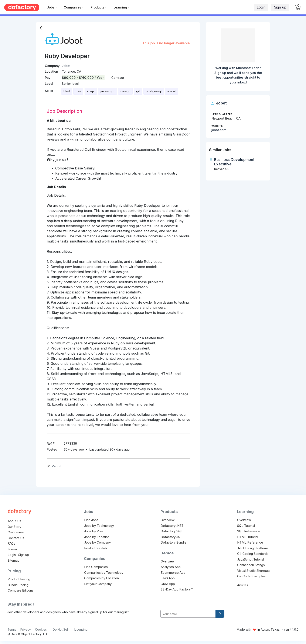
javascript (108, 91)
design (125, 91)
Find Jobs (91, 520)
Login (261, 7)
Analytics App (171, 567)
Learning (120, 7)
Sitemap (14, 560)
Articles (243, 585)
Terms (12, 629)
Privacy (26, 629)
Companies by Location (101, 578)
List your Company (98, 584)
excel (171, 91)
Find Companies (96, 567)
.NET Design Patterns (253, 548)
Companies (72, 7)
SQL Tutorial (246, 526)
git (138, 91)
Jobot (66, 66)
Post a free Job (96, 548)
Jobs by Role (94, 531)
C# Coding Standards (253, 554)
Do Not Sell (61, 629)
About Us (14, 521)
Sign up (280, 7)
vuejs (91, 91)
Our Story (14, 527)
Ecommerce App (173, 573)
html (67, 91)
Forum (12, 549)
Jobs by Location (97, 537)
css (78, 91)
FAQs (11, 543)
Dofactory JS (170, 537)
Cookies (41, 629)
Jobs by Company (97, 542)
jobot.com (219, 130)
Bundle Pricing (18, 585)
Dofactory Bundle (174, 542)
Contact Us (16, 538)
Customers (16, 532)
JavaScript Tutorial (251, 559)
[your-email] (188, 614)
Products (97, 7)
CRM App (168, 584)
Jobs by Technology (99, 526)
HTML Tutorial (248, 537)
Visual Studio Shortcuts (254, 571)
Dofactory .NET (172, 526)
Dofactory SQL (172, 531)
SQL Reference (249, 531)
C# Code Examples (251, 576)
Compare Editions (21, 590)
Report (54, 466)
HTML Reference (250, 542)
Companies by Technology (104, 573)
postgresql (154, 91)
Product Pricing (19, 579)
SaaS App (168, 578)
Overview (168, 520)
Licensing (81, 629)
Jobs (51, 7)
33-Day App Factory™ (177, 589)
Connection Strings (251, 565)
